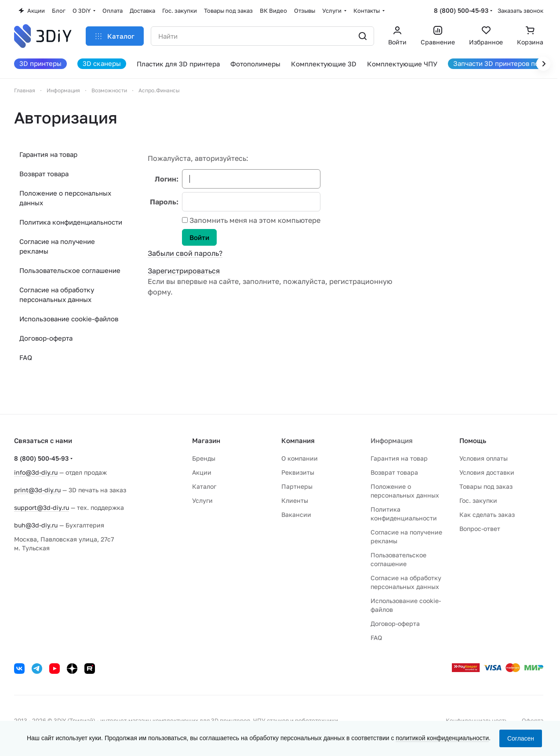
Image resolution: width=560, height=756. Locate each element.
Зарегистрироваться (184, 271)
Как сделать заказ (487, 514)
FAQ (26, 357)
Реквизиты (298, 472)
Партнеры (297, 486)
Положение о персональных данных (65, 198)
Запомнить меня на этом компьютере (254, 220)
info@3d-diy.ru (36, 472)
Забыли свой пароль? (185, 253)
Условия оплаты (484, 458)
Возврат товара (44, 174)
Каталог (204, 486)
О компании (300, 458)
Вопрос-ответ (480, 529)
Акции (202, 472)
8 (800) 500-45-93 (461, 10)
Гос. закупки (478, 500)
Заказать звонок (520, 11)
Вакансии (296, 514)
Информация (392, 440)
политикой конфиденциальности (442, 738)
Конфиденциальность (477, 720)
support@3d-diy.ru (42, 507)
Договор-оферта (46, 338)
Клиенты (295, 500)
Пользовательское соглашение (70, 270)
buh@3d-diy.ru (36, 525)
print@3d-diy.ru (37, 490)
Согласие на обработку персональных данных (57, 294)
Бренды (204, 458)
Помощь (473, 440)
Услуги (202, 500)
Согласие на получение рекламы (57, 246)
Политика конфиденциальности (71, 222)
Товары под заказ (486, 486)
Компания (298, 440)
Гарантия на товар (48, 154)
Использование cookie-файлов (69, 319)
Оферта (533, 720)
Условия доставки (487, 472)
